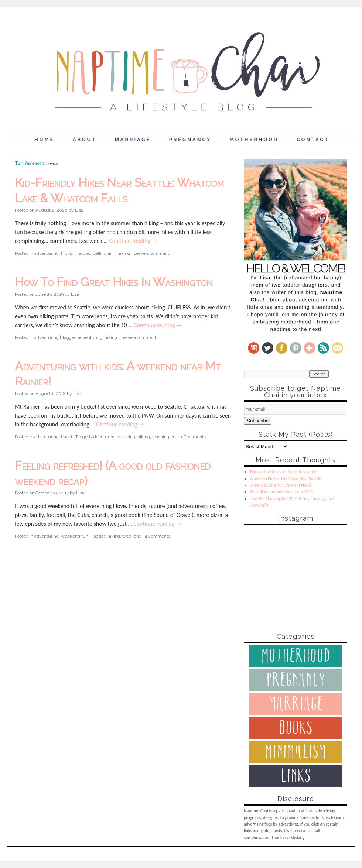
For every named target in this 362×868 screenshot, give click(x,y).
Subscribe (258, 421)
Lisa (79, 210)
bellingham (104, 253)
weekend (132, 536)
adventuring (47, 253)
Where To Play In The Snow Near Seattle (286, 478)
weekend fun (75, 536)
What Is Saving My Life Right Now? (281, 485)
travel (66, 437)
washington (164, 437)
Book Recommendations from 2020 (281, 492)
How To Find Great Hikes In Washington (114, 282)
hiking (67, 253)
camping (127, 437)
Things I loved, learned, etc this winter (284, 472)
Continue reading (133, 241)
